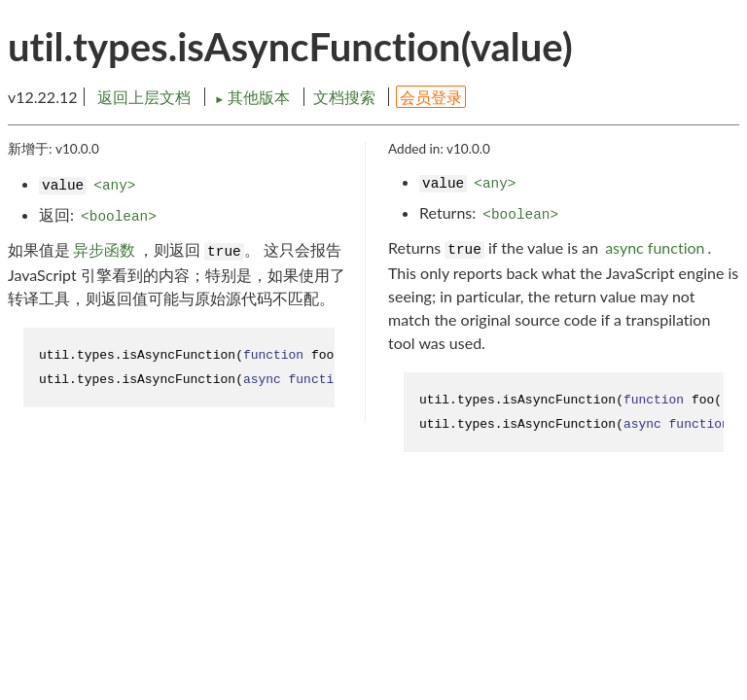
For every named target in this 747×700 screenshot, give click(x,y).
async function (655, 247)
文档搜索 (344, 97)
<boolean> (119, 217)
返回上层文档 (144, 97)
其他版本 (254, 97)
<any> (114, 186)
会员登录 (431, 97)
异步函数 (104, 249)
